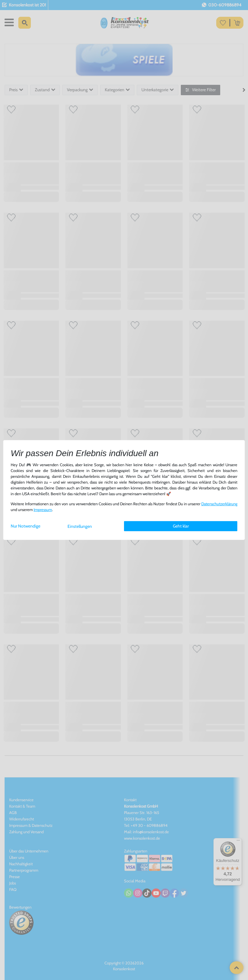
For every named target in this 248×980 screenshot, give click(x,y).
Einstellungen (80, 526)
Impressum (43, 510)
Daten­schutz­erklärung (219, 504)
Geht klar (181, 526)
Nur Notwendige (26, 526)
